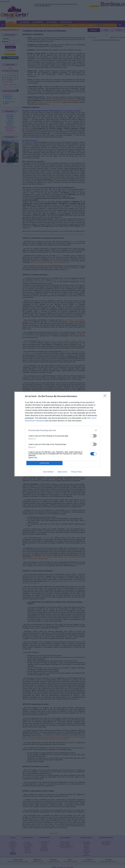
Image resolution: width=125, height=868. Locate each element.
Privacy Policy (77, 472)
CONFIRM (44, 463)
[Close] (106, 396)
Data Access (62, 472)
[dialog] (62, 434)
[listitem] (62, 430)
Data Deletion (48, 472)
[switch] (93, 436)
